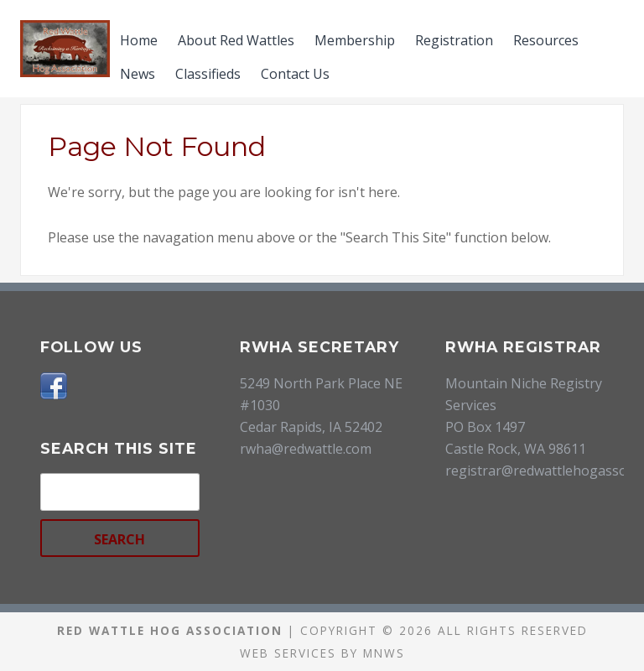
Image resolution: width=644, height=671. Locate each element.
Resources (546, 40)
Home (139, 40)
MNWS (384, 653)
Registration (454, 40)
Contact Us (295, 74)
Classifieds (208, 74)
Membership (355, 40)
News (138, 74)
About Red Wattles (236, 40)
